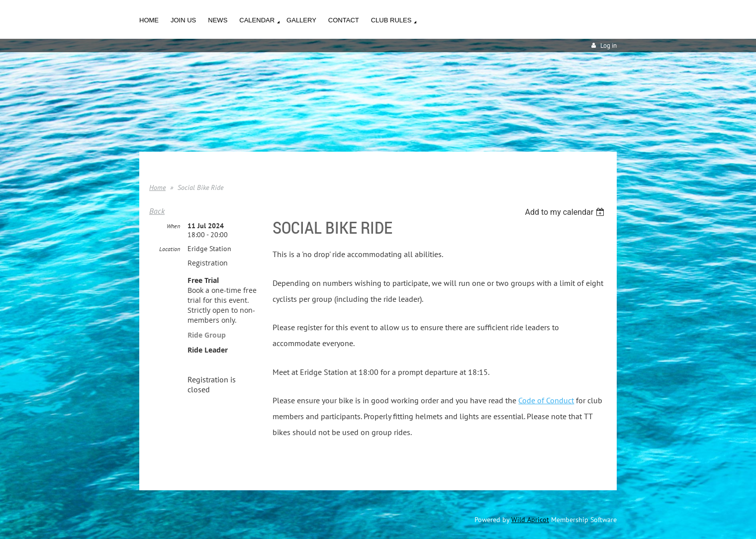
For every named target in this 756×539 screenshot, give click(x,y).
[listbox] (566, 212)
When (173, 226)
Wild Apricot (530, 520)
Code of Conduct (546, 400)
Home (157, 187)
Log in (609, 45)
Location (170, 249)
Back (157, 211)
